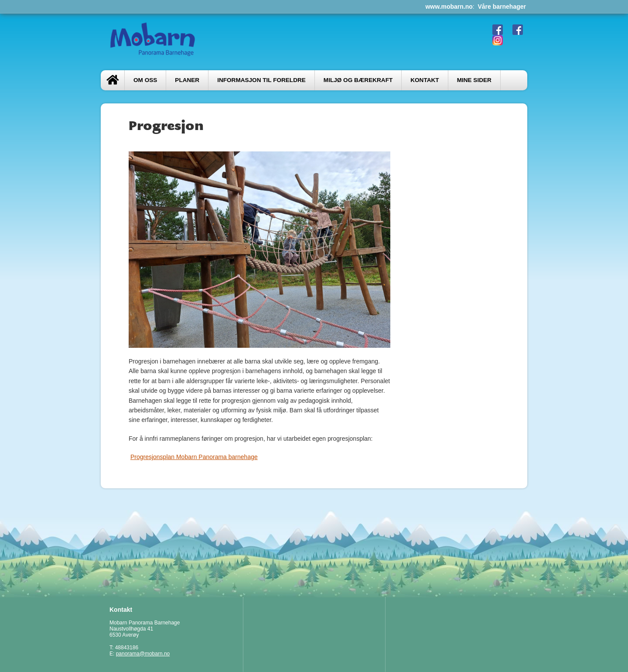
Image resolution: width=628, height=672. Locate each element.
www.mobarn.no (449, 7)
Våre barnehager (502, 7)
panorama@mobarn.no (143, 654)
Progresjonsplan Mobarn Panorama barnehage (194, 457)
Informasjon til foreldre (261, 80)
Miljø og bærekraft (358, 80)
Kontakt (425, 80)
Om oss (145, 80)
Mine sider (474, 80)
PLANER (187, 80)
